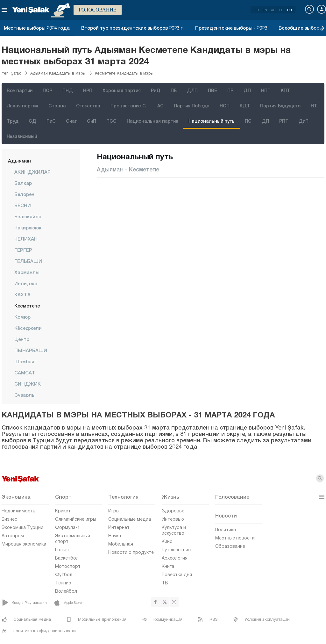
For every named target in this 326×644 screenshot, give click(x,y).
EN (265, 10)
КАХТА (22, 294)
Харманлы (27, 272)
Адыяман (19, 161)
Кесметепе (27, 306)
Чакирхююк (28, 228)
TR (256, 10)
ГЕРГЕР (23, 250)
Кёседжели (28, 328)
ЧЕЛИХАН (26, 239)
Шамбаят (26, 361)
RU (290, 10)
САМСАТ (25, 373)
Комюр (22, 317)
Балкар (23, 183)
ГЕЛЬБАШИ (28, 261)
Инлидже (26, 283)
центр (22, 339)
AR (273, 10)
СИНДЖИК (28, 384)
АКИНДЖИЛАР (32, 172)
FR (281, 10)
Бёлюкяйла (28, 216)
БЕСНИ (23, 205)
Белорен (24, 194)
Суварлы (25, 395)
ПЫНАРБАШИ (31, 350)
